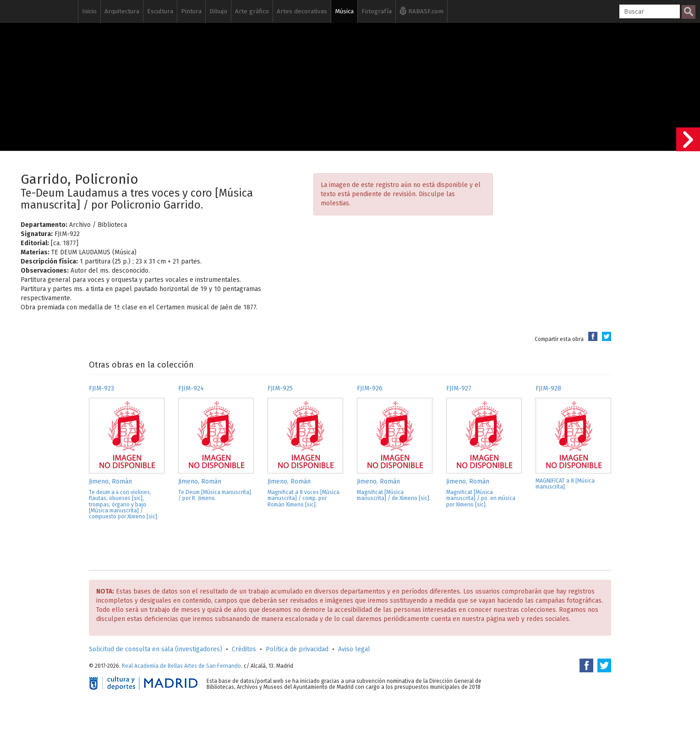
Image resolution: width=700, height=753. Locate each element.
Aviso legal (354, 649)
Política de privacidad (297, 649)
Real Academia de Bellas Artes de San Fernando (181, 666)
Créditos (244, 649)
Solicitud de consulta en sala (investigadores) (156, 649)
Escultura (160, 11)
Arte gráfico (252, 11)
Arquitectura (122, 11)
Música (344, 11)
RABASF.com (421, 11)
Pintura (191, 11)
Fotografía (377, 11)
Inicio (89, 11)
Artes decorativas (302, 11)
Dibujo (218, 11)
